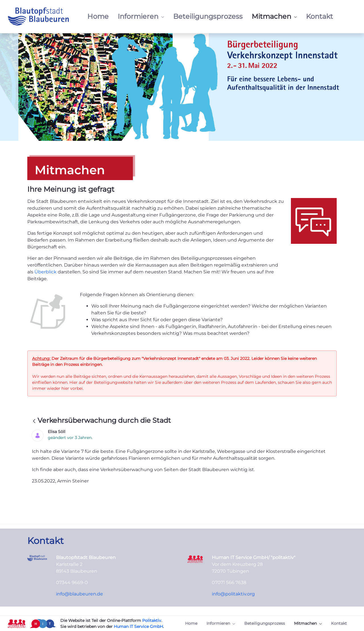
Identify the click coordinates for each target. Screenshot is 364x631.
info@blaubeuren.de (79, 594)
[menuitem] (98, 17)
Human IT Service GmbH (138, 626)
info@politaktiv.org (233, 594)
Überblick (46, 272)
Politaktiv (152, 620)
